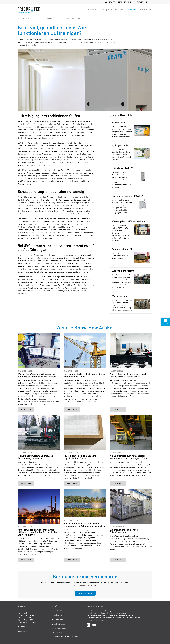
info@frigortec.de (30, 622)
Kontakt (140, 2)
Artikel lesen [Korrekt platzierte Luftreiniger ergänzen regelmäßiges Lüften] (72, 410)
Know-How (32, 18)
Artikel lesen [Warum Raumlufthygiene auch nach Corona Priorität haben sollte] (118, 410)
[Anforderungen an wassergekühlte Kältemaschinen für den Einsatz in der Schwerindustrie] (39, 506)
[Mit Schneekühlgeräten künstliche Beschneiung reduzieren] (39, 432)
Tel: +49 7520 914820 (25, 618)
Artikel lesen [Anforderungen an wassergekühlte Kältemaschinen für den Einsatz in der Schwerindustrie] (26, 560)
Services (119, 10)
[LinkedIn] (88, 625)
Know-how (131, 10)
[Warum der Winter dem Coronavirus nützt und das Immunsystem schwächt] (39, 351)
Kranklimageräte (58, 615)
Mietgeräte (107, 10)
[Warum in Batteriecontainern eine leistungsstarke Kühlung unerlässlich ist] (85, 503)
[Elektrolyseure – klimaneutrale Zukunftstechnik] (131, 506)
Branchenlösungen (59, 624)
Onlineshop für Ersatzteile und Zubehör (67, 637)
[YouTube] (94, 625)
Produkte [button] (92, 10)
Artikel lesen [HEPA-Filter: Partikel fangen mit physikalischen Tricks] (72, 483)
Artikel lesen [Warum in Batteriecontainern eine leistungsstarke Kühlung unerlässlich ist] (72, 560)
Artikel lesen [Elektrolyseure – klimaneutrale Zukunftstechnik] (118, 560)
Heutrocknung (57, 619)
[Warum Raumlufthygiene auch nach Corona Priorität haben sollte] (131, 351)
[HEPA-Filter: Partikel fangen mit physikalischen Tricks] (85, 432)
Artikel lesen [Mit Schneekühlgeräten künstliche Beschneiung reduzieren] (26, 483)
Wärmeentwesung (59, 628)
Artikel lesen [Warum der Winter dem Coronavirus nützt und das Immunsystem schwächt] (26, 410)
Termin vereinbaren (85, 593)
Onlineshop (110, 2)
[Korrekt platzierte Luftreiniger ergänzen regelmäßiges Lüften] (85, 351)
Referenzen (145, 10)
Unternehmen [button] (124, 2)
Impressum (22, 627)
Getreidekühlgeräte (59, 611)
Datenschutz (22, 631)
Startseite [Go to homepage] (21, 18)
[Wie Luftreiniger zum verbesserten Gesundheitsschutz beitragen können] (131, 432)
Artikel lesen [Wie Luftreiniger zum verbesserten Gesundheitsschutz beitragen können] (118, 483)
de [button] (147, 2)
